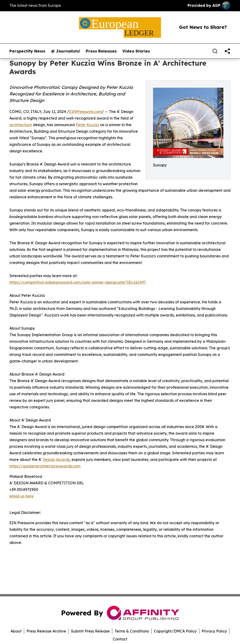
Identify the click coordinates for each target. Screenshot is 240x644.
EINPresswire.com (85, 112)
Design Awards (56, 459)
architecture (21, 125)
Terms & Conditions (132, 631)
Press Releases (101, 51)
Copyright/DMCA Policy (175, 631)
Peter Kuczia (87, 125)
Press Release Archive (46, 631)
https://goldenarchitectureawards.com (45, 466)
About (16, 631)
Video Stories (136, 51)
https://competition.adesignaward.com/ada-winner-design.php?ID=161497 (78, 282)
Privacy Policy (214, 631)
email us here (21, 496)
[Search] (215, 51)
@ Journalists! (66, 51)
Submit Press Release (90, 631)
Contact (120, 639)
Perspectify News (27, 51)
